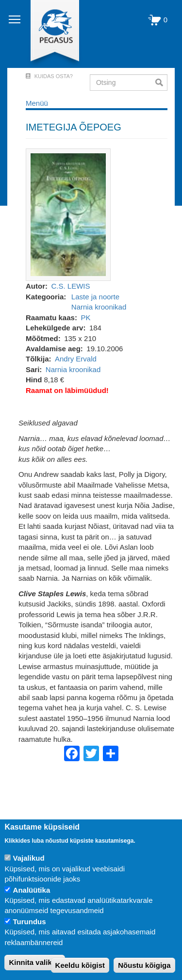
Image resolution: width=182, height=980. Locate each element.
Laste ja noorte (95, 297)
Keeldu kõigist (80, 965)
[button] (68, 214)
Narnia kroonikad (99, 307)
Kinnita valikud (35, 962)
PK (85, 318)
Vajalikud (29, 858)
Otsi (161, 82)
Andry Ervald (76, 359)
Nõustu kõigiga (144, 965)
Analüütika (32, 890)
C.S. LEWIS (71, 286)
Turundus (30, 922)
